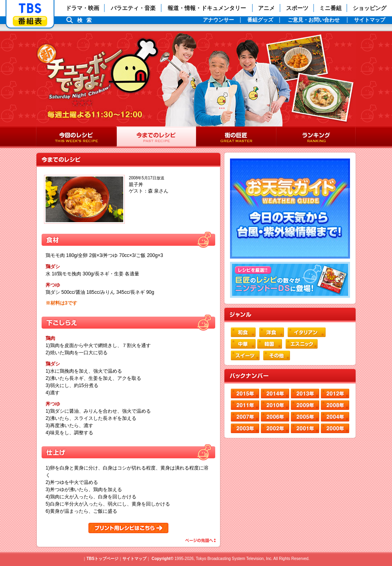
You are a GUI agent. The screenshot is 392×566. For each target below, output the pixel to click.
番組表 (30, 21)
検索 (86, 20)
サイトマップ (134, 559)
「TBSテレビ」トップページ (30, 8)
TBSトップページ (102, 559)
